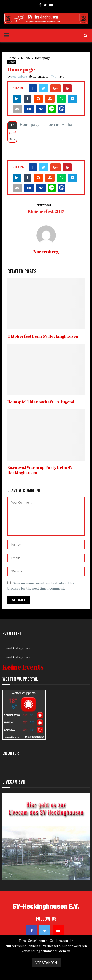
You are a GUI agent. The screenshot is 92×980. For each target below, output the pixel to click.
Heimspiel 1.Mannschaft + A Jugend (41, 402)
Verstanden (46, 963)
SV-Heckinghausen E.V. (46, 907)
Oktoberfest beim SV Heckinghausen (43, 336)
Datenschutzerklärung (46, 975)
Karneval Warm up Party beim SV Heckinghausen (40, 470)
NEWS (12, 62)
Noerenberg (19, 76)
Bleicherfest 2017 (46, 211)
